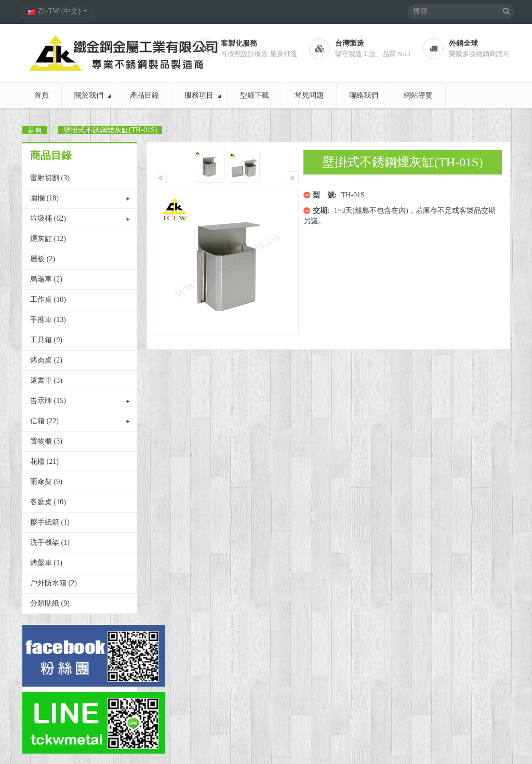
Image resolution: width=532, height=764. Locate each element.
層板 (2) (43, 259)
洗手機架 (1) (50, 542)
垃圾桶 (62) (48, 218)
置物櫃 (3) (46, 441)
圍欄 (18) (44, 198)
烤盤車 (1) (46, 563)
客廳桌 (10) (48, 502)
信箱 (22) (44, 421)
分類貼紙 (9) (50, 603)
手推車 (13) (48, 320)
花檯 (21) (44, 461)
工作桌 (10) (48, 299)
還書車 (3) (46, 380)
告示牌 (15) (48, 401)
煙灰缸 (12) (48, 239)
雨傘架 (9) (46, 482)
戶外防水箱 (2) (54, 583)
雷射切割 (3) (50, 178)
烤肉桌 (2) (46, 360)
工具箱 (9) (46, 340)
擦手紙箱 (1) (50, 522)
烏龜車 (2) (46, 279)
